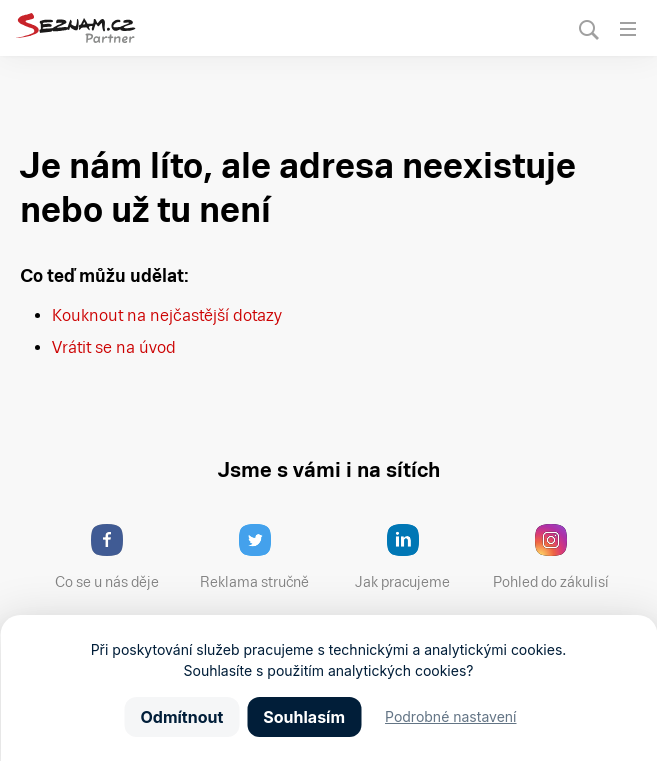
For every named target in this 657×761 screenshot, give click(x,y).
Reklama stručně (263, 557)
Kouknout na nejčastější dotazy (167, 315)
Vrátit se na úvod (114, 347)
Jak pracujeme (415, 557)
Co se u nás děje (117, 557)
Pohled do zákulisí (558, 557)
